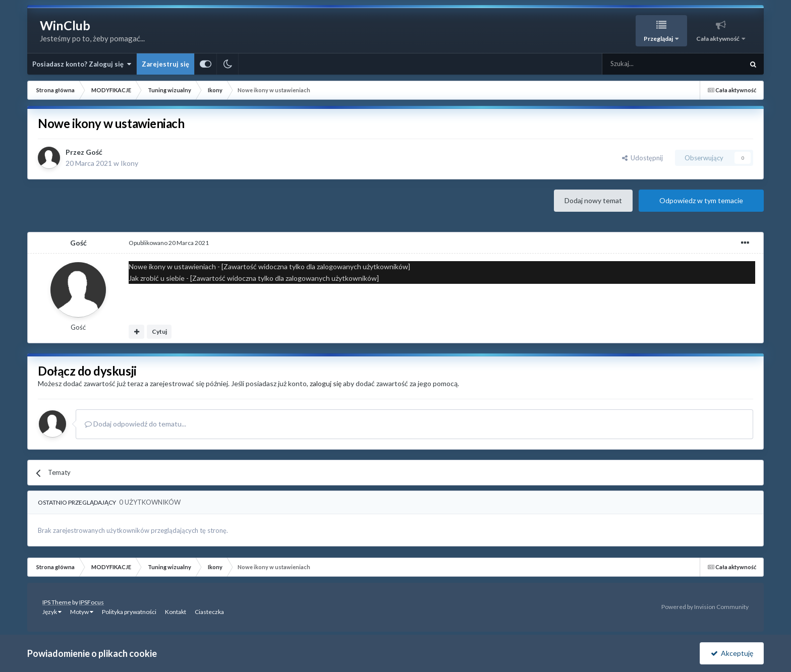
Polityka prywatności (129, 612)
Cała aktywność (718, 39)
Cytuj (159, 331)
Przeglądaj (659, 39)
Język (52, 612)
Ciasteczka (209, 612)
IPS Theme (57, 602)
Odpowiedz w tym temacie (701, 200)
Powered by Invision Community (705, 607)
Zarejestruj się (165, 64)
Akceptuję (732, 653)
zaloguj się (326, 383)
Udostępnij (642, 158)
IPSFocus (92, 602)
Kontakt (176, 612)
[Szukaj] (649, 64)
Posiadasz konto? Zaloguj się (82, 64)
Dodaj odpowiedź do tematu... (135, 424)
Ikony (129, 163)
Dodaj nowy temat (593, 200)
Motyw (82, 612)
